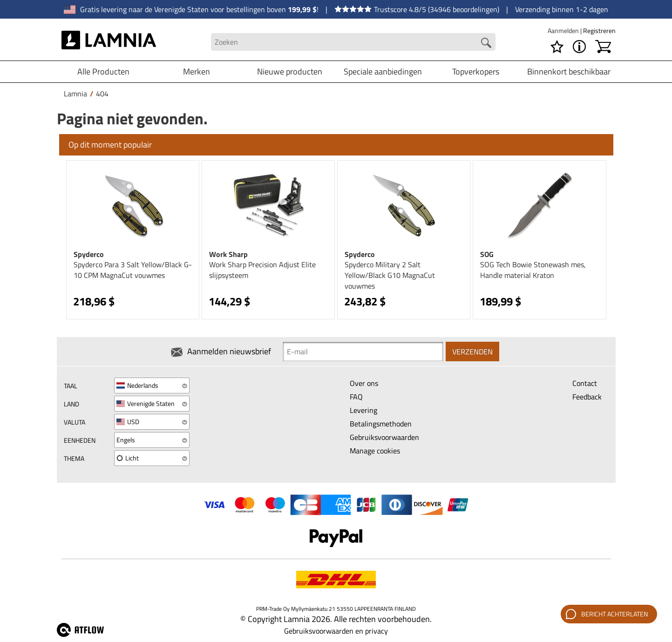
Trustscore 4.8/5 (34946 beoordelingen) (417, 9)
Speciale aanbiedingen (383, 71)
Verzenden (472, 351)
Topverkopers (476, 71)
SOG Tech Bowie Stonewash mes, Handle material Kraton (533, 270)
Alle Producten (103, 71)
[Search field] (353, 42)
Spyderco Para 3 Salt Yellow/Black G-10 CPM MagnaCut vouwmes (133, 270)
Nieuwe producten (290, 71)
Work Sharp (228, 254)
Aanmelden (564, 30)
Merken (197, 71)
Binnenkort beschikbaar (569, 71)
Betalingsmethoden (381, 424)
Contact (585, 383)
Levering (363, 410)
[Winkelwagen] (603, 47)
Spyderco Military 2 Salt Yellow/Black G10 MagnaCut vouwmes (390, 275)
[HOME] (109, 42)
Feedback (587, 397)
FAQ (356, 397)
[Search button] (486, 43)
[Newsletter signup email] (363, 351)
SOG (487, 254)
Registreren (599, 30)
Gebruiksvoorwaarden (384, 437)
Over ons (364, 383)
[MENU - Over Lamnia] (579, 47)
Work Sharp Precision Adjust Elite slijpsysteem (262, 270)
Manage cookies (375, 451)
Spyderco (89, 254)
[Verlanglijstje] (557, 47)
